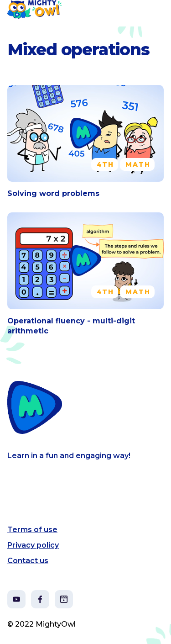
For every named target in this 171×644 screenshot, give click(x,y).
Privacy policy (33, 545)
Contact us (28, 561)
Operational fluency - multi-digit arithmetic (71, 326)
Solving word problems (53, 193)
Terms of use (32, 530)
